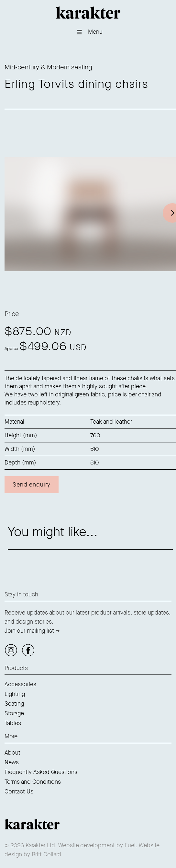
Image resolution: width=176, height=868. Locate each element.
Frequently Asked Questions (41, 772)
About (12, 753)
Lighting (15, 694)
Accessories (20, 684)
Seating (14, 704)
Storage (14, 713)
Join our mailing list (29, 631)
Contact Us (19, 792)
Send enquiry (32, 485)
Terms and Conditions (33, 782)
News (12, 762)
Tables (13, 723)
